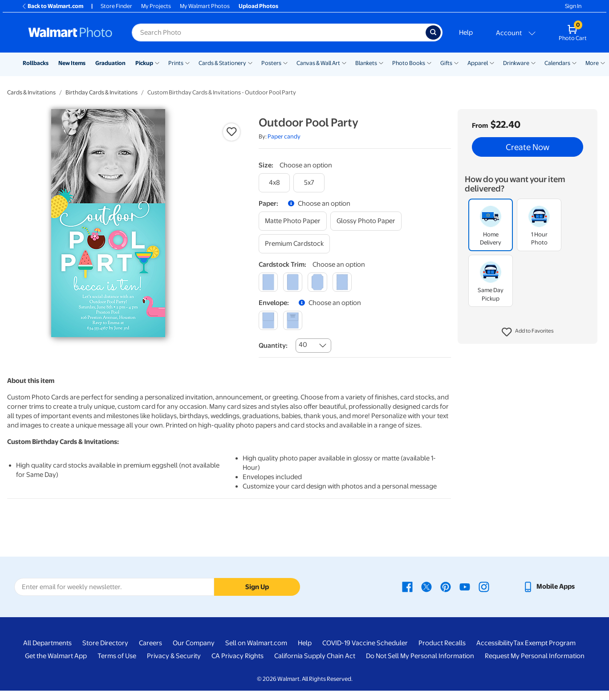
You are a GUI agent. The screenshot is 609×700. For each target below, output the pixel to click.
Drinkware (516, 63)
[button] (528, 332)
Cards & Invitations (31, 92)
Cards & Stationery (222, 63)
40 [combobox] (303, 345)
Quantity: (273, 346)
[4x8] (274, 183)
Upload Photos (258, 6)
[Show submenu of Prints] (187, 62)
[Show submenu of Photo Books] (429, 62)
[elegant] (317, 282)
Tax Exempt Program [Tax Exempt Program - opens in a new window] (544, 643)
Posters (271, 63)
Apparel (478, 63)
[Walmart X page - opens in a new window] (426, 586)
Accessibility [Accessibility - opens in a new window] (495, 643)
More (592, 63)
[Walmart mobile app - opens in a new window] (549, 586)
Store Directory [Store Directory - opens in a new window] (105, 643)
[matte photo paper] (293, 221)
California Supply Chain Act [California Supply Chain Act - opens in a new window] (315, 656)
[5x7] (309, 183)
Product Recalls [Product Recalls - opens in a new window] (442, 643)
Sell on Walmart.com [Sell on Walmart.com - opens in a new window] (256, 643)
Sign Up (257, 587)
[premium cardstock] (294, 244)
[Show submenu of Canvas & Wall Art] (344, 62)
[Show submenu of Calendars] (574, 62)
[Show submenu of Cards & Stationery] (250, 62)
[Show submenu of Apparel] (492, 62)
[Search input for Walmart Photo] (279, 33)
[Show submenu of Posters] (285, 62)
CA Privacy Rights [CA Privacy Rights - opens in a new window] (238, 656)
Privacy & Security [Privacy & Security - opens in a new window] (174, 656)
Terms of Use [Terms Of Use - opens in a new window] (117, 656)
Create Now (528, 147)
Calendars (557, 63)
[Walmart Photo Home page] (70, 33)
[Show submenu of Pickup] (157, 62)
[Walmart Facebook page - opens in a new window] (407, 586)
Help (466, 33)
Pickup (144, 63)
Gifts (446, 63)
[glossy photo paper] (366, 221)
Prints (176, 63)
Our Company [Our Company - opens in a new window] (194, 643)
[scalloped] (342, 282)
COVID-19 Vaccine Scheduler (365, 643)
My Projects (156, 6)
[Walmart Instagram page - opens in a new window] (484, 586)
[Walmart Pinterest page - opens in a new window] (446, 586)
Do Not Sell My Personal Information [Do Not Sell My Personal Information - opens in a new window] (420, 656)
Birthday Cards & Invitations (101, 92)
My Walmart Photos (205, 6)
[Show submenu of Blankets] (381, 62)
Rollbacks (36, 63)
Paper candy (284, 136)
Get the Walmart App (56, 656)
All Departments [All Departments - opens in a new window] (47, 643)
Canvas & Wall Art (318, 63)
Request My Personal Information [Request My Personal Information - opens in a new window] (535, 656)
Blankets (366, 63)
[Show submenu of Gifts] (456, 62)
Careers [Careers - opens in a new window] (150, 643)
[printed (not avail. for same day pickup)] (293, 320)
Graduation (110, 63)
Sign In (573, 6)
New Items (72, 63)
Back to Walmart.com (52, 6)
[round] (293, 282)
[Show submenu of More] (603, 62)
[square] (268, 282)
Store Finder (116, 6)
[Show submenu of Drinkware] (533, 62)
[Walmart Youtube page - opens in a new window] (465, 586)
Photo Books (409, 63)
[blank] (268, 320)
